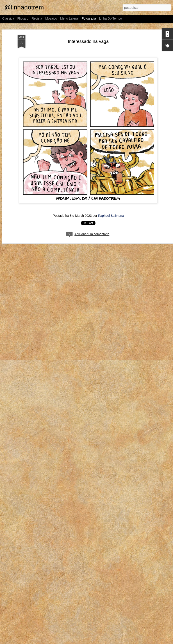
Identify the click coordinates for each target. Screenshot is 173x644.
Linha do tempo (111, 18)
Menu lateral (69, 18)
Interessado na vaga (88, 41)
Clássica (8, 18)
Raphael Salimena (111, 216)
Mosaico (51, 18)
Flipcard (23, 18)
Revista (37, 18)
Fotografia (89, 18)
